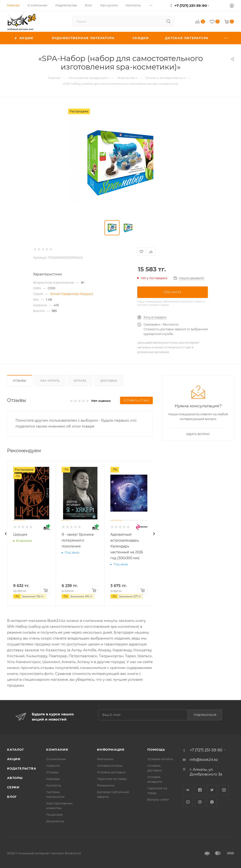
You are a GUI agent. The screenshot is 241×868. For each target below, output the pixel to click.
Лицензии (54, 815)
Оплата (80, 381)
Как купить (50, 381)
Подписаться (205, 715)
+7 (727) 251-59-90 (191, 6)
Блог (12, 797)
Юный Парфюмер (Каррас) (72, 294)
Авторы (15, 778)
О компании (56, 759)
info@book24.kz (204, 760)
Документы (55, 821)
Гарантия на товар (112, 779)
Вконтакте (188, 790)
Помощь (156, 750)
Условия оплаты (110, 766)
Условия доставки (111, 772)
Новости (53, 766)
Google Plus (200, 802)
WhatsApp (212, 802)
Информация (111, 750)
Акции (14, 759)
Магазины (105, 759)
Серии (13, 787)
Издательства (22, 768)
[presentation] (6, 534)
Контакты (54, 785)
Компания (57, 750)
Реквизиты (106, 785)
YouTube (188, 802)
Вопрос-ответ (158, 799)
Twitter (212, 790)
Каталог (16, 750)
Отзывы (20, 381)
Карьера (53, 779)
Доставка (109, 381)
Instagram (224, 790)
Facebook (200, 790)
